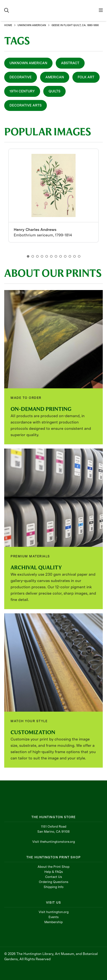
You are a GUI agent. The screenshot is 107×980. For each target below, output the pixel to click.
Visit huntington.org (54, 912)
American (55, 77)
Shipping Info (54, 887)
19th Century (22, 91)
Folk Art (86, 77)
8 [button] (61, 256)
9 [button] (65, 256)
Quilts (54, 91)
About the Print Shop (53, 867)
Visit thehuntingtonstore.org (54, 842)
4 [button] (42, 256)
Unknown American (28, 63)
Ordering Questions (54, 882)
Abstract (70, 63)
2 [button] (33, 256)
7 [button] (56, 256)
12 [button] (79, 256)
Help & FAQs (54, 872)
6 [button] (51, 256)
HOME (8, 25)
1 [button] (28, 256)
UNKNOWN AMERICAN (32, 25)
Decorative (21, 77)
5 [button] (47, 256)
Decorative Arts (26, 105)
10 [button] (70, 256)
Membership (53, 922)
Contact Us (54, 877)
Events (54, 917)
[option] (53, 196)
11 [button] (74, 256)
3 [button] (37, 256)
